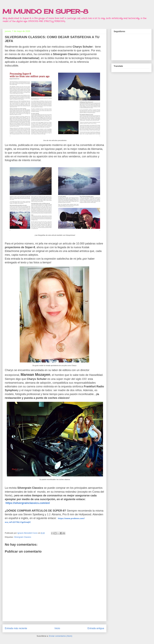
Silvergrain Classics (22, 537)
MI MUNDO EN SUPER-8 (45, 11)
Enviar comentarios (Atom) (61, 636)
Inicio (57, 628)
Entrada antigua (96, 628)
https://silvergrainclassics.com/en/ (28, 503)
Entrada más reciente (16, 628)
